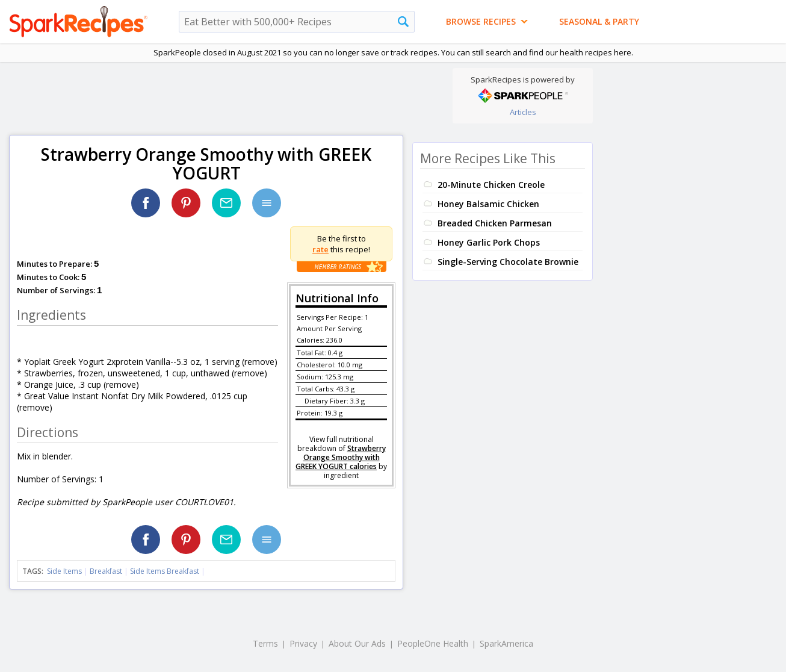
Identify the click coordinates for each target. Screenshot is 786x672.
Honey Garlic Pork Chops (489, 242)
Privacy (303, 643)
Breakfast (106, 571)
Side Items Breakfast (165, 571)
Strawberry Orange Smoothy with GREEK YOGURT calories (341, 457)
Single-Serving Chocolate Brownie (508, 262)
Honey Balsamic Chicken (488, 204)
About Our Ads (357, 643)
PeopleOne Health (433, 643)
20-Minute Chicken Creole (491, 185)
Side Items (64, 571)
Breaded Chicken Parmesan (495, 223)
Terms (265, 643)
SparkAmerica (506, 643)
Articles (523, 112)
